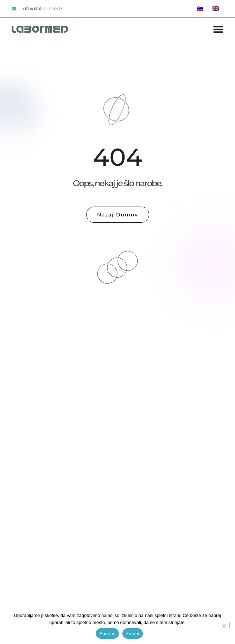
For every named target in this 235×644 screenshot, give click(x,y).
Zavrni (133, 634)
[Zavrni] (224, 625)
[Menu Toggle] (218, 29)
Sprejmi (107, 634)
